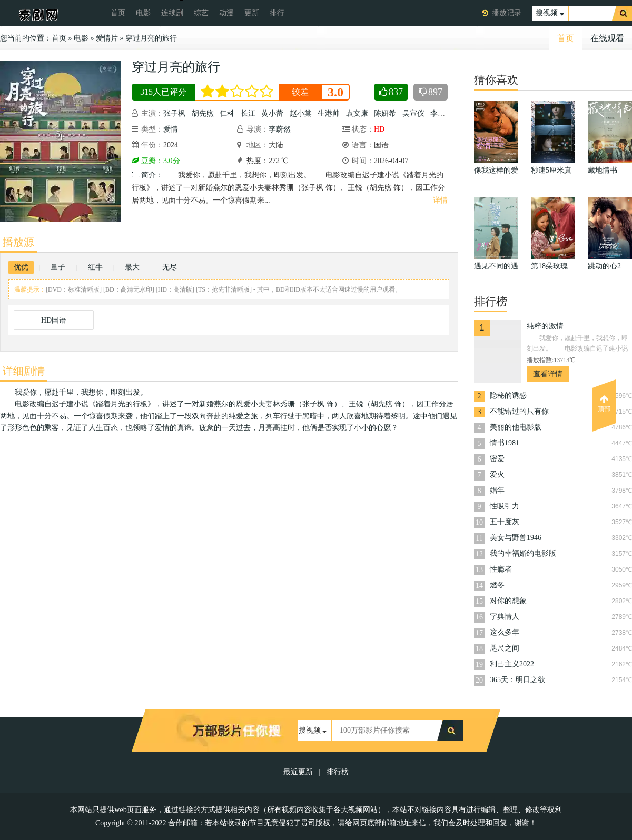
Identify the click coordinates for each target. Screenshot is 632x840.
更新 (252, 13)
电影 (143, 13)
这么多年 (505, 632)
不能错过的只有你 (519, 411)
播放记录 (507, 13)
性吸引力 (505, 506)
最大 (132, 267)
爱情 (171, 129)
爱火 (497, 474)
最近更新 (298, 772)
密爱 (497, 459)
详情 (440, 200)
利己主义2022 (512, 664)
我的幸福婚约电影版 (523, 553)
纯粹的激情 (545, 326)
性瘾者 (501, 569)
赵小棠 (301, 113)
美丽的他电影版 (516, 427)
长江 (248, 113)
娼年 (497, 490)
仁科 (227, 113)
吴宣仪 (413, 113)
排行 (277, 13)
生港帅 (329, 113)
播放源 (18, 242)
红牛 (95, 267)
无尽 (170, 267)
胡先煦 (203, 113)
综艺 (201, 13)
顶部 (604, 404)
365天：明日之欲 (517, 680)
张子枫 (174, 113)
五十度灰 (505, 522)
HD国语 (54, 320)
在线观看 (607, 38)
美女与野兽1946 (516, 538)
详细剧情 (24, 371)
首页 (118, 13)
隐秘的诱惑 (508, 396)
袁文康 (357, 113)
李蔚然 (280, 129)
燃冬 (497, 585)
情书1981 (505, 443)
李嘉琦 (441, 113)
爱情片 (107, 38)
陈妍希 (385, 113)
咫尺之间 (505, 648)
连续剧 (172, 13)
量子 (58, 267)
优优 (21, 267)
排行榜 (338, 772)
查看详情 (548, 374)
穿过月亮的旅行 (151, 38)
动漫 (226, 13)
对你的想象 (508, 601)
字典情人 (505, 617)
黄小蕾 (272, 113)
